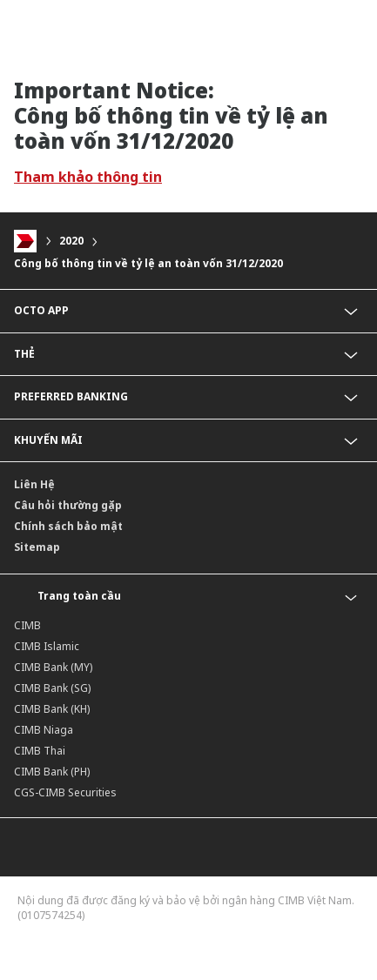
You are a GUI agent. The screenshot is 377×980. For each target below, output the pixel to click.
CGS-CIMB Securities (65, 792)
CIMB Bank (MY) (53, 667)
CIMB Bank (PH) (52, 772)
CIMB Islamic (47, 646)
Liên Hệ (34, 484)
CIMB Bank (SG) (52, 688)
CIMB (27, 625)
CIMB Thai (40, 751)
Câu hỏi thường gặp (68, 505)
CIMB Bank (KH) (52, 709)
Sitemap (37, 547)
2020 (71, 242)
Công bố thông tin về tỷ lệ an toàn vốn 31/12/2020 (148, 263)
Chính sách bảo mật (68, 526)
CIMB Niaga (44, 730)
